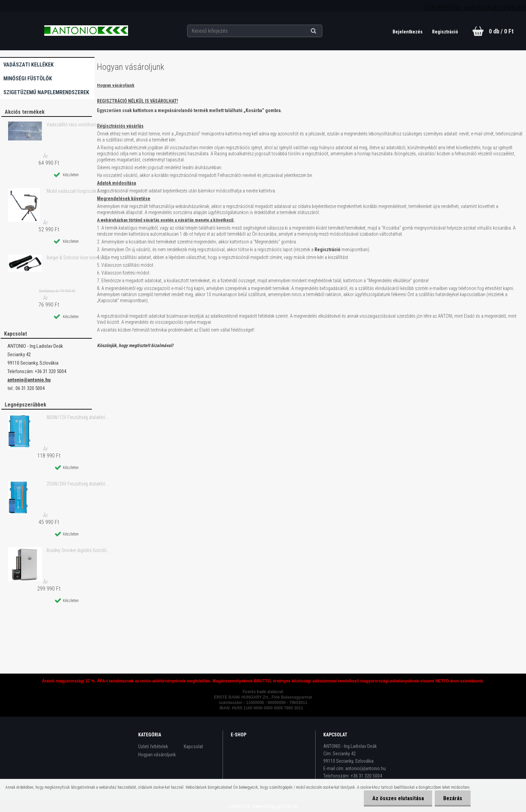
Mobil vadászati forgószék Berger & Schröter (78, 191)
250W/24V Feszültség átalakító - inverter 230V (78, 484)
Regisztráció (445, 32)
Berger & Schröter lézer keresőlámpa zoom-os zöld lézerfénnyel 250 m (78, 258)
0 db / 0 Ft (501, 31)
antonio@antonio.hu (29, 380)
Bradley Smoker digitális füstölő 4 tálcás (78, 550)
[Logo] (86, 31)
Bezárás (453, 798)
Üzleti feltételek (153, 746)
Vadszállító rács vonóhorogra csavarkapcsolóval (78, 125)
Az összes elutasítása (398, 798)
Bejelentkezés (408, 32)
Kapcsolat (193, 746)
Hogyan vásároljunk (157, 755)
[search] (322, 31)
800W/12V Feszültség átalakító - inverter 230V (78, 417)
